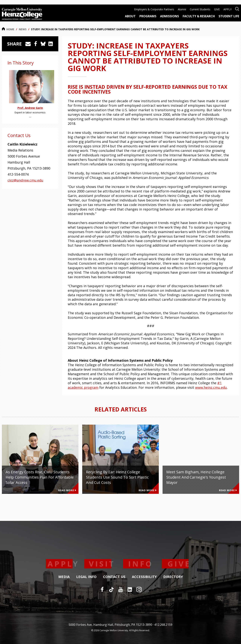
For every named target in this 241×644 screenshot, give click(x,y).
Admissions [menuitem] (170, 16)
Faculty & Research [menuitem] (199, 16)
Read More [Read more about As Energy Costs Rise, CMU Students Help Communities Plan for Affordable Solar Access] (67, 490)
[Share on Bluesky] (43, 44)
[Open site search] (237, 9)
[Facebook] (102, 589)
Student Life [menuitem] (229, 16)
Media (64, 577)
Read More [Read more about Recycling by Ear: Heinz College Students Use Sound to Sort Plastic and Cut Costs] (148, 490)
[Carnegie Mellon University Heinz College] (22, 14)
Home (8, 29)
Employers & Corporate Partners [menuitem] (154, 9)
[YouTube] (121, 589)
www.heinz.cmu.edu (211, 387)
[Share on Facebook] (36, 44)
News (23, 29)
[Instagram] (139, 589)
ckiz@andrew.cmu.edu (25, 180)
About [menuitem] (130, 16)
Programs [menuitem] (148, 16)
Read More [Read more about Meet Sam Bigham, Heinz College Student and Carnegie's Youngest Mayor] (228, 490)
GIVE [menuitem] (217, 9)
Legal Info (86, 577)
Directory (173, 577)
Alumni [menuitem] (182, 9)
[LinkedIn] (130, 589)
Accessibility (144, 577)
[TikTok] (111, 589)
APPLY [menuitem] (228, 9)
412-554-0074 (18, 174)
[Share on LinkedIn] (51, 44)
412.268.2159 (163, 625)
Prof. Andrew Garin (30, 108)
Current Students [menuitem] (200, 9)
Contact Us (114, 577)
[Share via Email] (28, 44)
